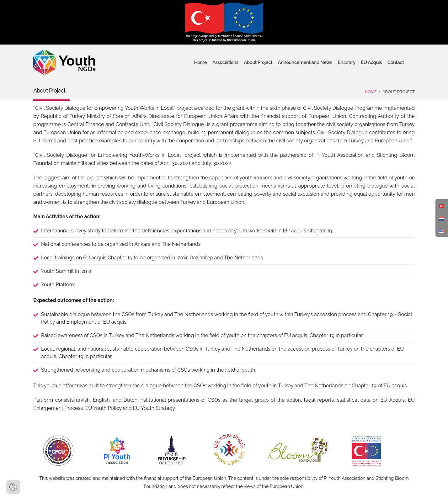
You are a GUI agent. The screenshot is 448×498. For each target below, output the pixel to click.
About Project (258, 62)
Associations (225, 62)
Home (200, 62)
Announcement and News (305, 62)
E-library (346, 62)
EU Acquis (371, 62)
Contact (396, 62)
